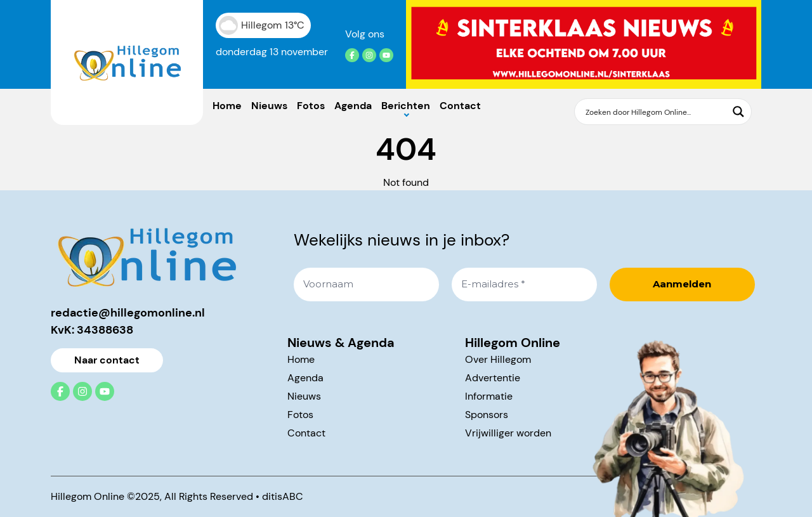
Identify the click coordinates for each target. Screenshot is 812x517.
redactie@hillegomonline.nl (128, 313)
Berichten (406, 106)
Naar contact (107, 360)
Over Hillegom (498, 359)
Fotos (311, 106)
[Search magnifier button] (738, 112)
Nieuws (269, 106)
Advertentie (493, 378)
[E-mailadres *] (524, 285)
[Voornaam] (366, 285)
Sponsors (487, 415)
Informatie (489, 396)
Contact (460, 106)
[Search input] (655, 112)
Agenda (353, 106)
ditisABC (283, 496)
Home (227, 106)
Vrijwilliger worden (508, 433)
